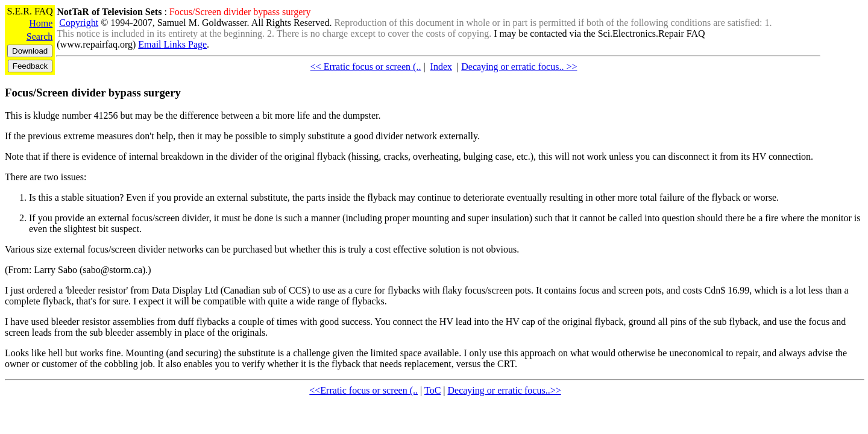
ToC (432, 390)
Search (40, 36)
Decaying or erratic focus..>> (505, 390)
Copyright (79, 23)
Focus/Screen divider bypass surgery (93, 93)
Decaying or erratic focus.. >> (519, 67)
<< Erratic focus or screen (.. (366, 67)
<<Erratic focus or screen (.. (363, 390)
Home (41, 23)
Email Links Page (172, 44)
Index (441, 67)
